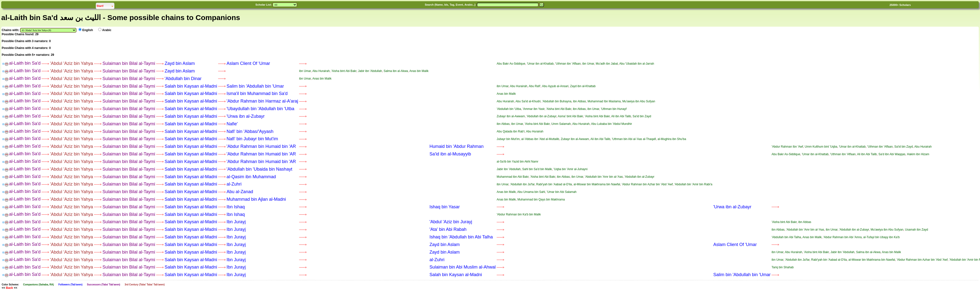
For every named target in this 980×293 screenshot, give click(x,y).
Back (9, 288)
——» (45, 64)
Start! (105, 5)
